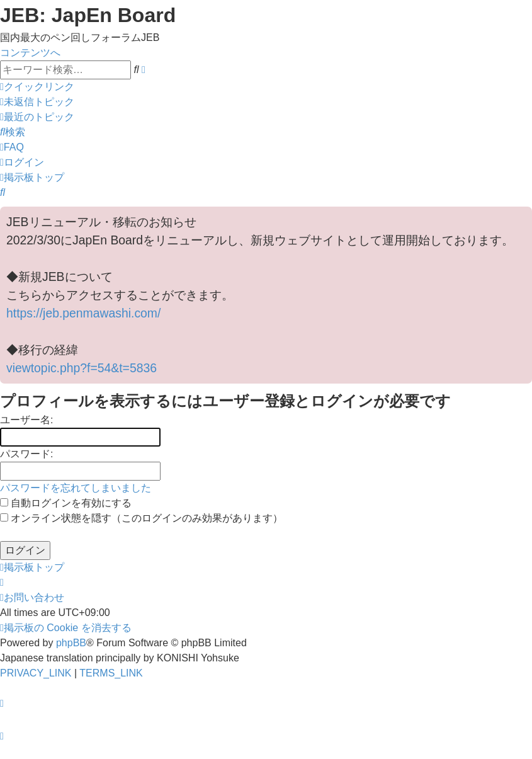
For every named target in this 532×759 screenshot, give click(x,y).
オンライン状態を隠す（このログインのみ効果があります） (141, 518)
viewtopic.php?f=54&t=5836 (82, 368)
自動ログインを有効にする (66, 503)
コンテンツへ (30, 53)
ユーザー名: (26, 420)
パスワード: (26, 454)
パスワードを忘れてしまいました (76, 488)
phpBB (71, 643)
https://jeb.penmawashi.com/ (83, 313)
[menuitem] (37, 102)
